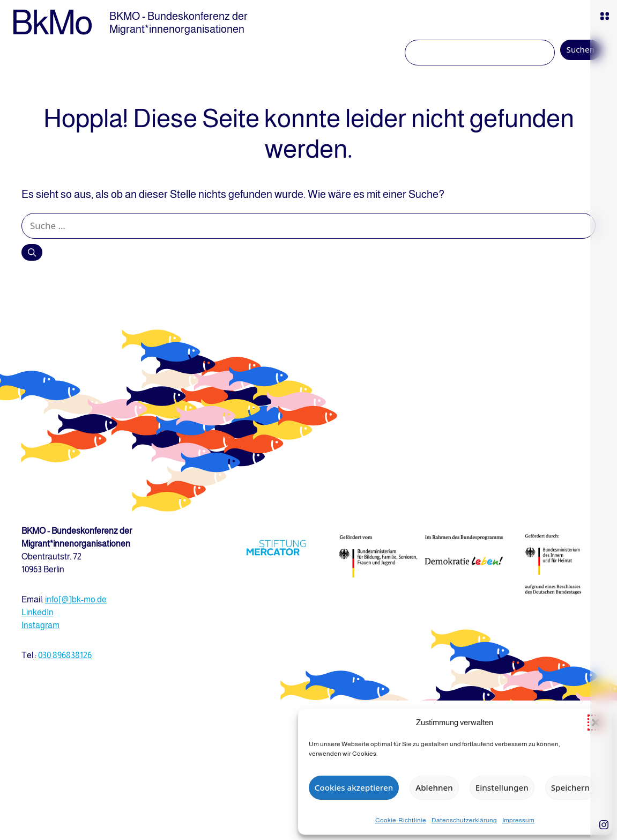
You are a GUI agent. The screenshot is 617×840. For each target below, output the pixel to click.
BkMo (51, 23)
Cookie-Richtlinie (401, 820)
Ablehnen (434, 787)
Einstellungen (502, 787)
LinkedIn (38, 612)
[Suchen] (32, 252)
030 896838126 (65, 655)
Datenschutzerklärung (464, 820)
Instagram (40, 625)
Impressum (518, 820)
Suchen (581, 49)
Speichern (570, 787)
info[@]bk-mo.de (76, 599)
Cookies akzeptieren (354, 787)
